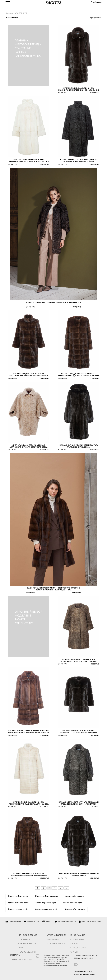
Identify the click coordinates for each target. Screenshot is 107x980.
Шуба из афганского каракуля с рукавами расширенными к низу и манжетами (79, 803)
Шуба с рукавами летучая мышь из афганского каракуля (53, 302)
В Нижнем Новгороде (21, 959)
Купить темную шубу (73, 903)
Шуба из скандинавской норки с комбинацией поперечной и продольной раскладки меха (79, 89)
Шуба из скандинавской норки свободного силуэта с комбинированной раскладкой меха (53, 589)
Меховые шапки (27, 952)
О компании (77, 940)
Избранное (97, 2)
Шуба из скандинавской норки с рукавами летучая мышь (79, 874)
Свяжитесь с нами (15, 921)
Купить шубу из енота (75, 896)
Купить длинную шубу (18, 903)
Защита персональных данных (91, 921)
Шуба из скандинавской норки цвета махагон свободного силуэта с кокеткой (79, 375)
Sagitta (74, 944)
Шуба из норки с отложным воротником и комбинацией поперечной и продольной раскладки (28, 732)
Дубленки (23, 940)
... (66, 888)
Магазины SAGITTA (33, 921)
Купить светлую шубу (18, 909)
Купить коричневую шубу (46, 909)
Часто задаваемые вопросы (67, 921)
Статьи (74, 952)
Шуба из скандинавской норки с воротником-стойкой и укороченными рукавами (29, 375)
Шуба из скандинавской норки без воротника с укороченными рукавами (79, 732)
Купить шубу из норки (18, 896)
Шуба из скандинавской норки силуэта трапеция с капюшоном (79, 446)
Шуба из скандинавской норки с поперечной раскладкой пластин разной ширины (29, 803)
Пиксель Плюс (89, 974)
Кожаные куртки (27, 944)
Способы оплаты (80, 948)
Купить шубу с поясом (75, 909)
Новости (49, 921)
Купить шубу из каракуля (46, 896)
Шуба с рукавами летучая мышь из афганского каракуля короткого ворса (28, 446)
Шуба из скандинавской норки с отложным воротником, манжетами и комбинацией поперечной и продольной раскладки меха (28, 875)
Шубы (21, 948)
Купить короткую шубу (46, 903)
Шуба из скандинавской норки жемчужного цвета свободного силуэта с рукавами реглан (29, 161)
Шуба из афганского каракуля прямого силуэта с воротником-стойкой (79, 161)
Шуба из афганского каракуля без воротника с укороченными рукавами (79, 660)
